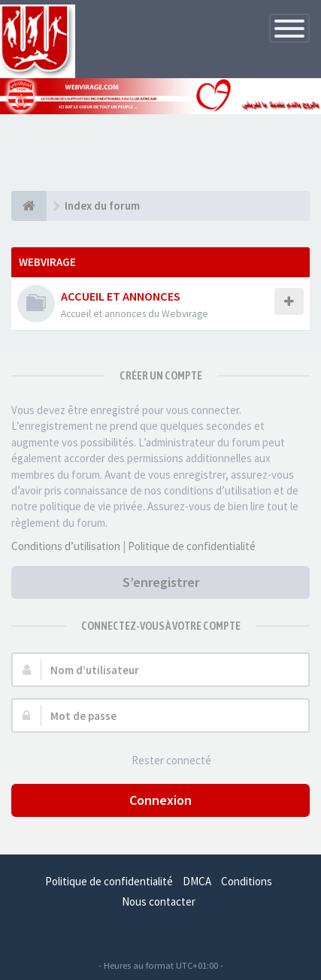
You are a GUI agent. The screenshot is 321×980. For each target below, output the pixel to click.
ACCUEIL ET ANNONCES (121, 296)
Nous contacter (159, 901)
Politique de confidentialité (192, 546)
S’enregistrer (161, 582)
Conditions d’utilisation (66, 546)
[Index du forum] (29, 206)
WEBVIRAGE (47, 262)
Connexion (160, 800)
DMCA (197, 881)
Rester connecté (163, 761)
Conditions (247, 881)
